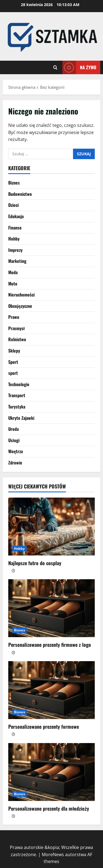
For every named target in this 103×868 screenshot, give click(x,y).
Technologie (19, 384)
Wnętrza (16, 451)
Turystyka (17, 407)
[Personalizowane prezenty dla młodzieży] (51, 772)
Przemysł (16, 328)
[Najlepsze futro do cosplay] (51, 527)
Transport (17, 395)
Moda (13, 272)
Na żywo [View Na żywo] (79, 67)
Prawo (14, 317)
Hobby (14, 239)
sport (13, 373)
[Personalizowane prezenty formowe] (51, 690)
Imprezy (15, 250)
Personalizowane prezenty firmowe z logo (50, 645)
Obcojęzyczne (20, 306)
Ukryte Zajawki (21, 418)
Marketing (17, 261)
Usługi (14, 440)
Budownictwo (20, 194)
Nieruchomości (21, 295)
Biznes (14, 183)
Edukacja (16, 216)
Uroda (13, 429)
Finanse (15, 228)
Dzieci (13, 205)
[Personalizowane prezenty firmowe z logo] (51, 608)
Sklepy (14, 351)
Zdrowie (15, 463)
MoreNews (53, 854)
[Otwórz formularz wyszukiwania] (55, 67)
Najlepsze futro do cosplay (35, 563)
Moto (13, 284)
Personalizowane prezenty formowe (44, 727)
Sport (13, 362)
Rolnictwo (17, 339)
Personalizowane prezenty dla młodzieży (49, 808)
